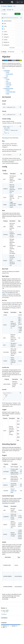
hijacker (5, 6)
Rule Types (9, 85)
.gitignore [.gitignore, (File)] (6, 34)
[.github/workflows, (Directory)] (8, 21)
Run (7, 76)
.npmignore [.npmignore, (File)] (6, 37)
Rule (7, 81)
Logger (8, 87)
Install (8, 72)
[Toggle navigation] (2, 2)
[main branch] (4, 14)
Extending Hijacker (9, 88)
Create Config (10, 74)
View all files (12, 48)
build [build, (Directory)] (5, 24)
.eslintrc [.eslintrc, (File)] (5, 32)
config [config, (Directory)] (5, 26)
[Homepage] (12, 2)
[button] (20, 107)
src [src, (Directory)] (4, 29)
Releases (4, 608)
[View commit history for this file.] (21, 18)
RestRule (15, 502)
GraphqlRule (5, 503)
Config (6, 78)
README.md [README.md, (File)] (6, 42)
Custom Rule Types (11, 92)
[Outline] (22, 52)
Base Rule (9, 83)
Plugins (8, 90)
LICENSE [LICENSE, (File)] (6, 40)
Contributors (4, 618)
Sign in (18, 2)
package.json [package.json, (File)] (7, 45)
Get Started (7, 71)
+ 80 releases (4, 614)
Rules (3, 293)
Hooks (8, 94)
